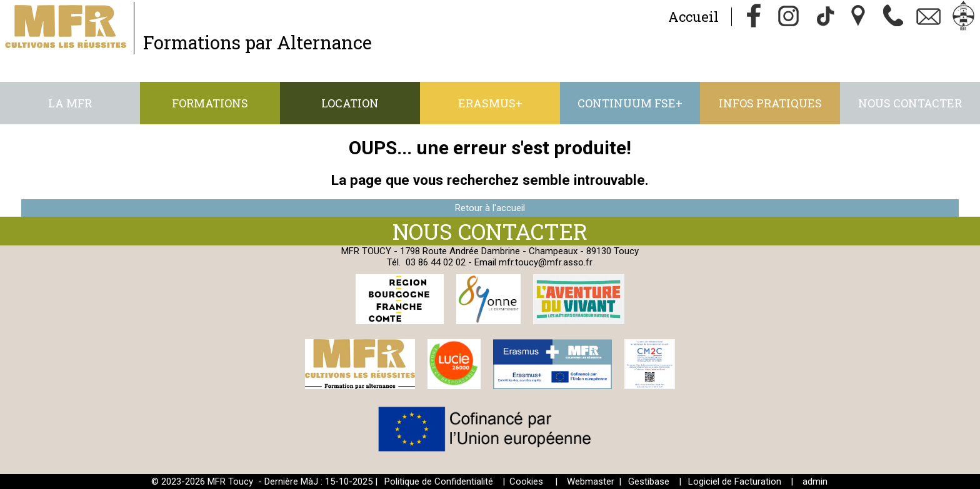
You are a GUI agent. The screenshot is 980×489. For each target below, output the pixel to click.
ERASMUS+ (490, 103)
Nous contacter (910, 103)
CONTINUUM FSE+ (630, 103)
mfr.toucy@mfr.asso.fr (546, 262)
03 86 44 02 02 (436, 262)
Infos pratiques (770, 103)
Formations (210, 103)
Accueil (693, 17)
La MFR (70, 103)
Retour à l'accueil (490, 208)
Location (350, 103)
